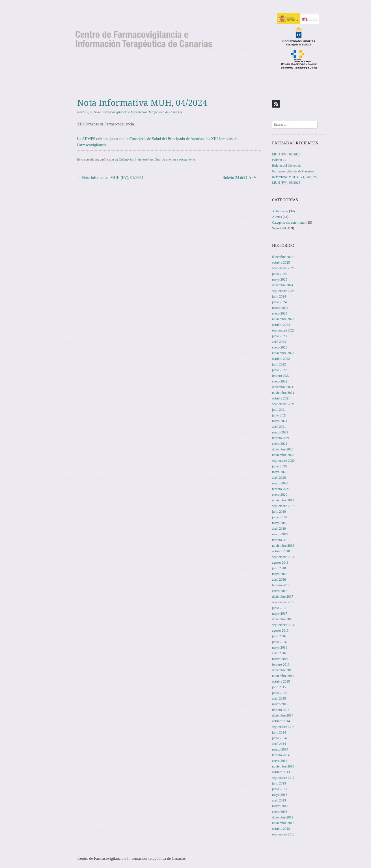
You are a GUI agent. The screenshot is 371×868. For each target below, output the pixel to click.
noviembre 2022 (283, 353)
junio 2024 (279, 302)
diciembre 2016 (283, 619)
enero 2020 (280, 495)
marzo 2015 (280, 704)
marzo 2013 (280, 806)
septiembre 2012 (283, 834)
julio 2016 (279, 636)
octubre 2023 (281, 325)
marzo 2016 (280, 659)
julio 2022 (279, 364)
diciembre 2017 (283, 597)
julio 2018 (279, 568)
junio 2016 (279, 642)
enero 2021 (280, 444)
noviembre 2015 (283, 676)
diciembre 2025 (283, 257)
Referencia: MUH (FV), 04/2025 (294, 177)
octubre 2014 (281, 721)
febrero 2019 (281, 540)
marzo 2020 (280, 483)
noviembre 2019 (283, 500)
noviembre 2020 (283, 455)
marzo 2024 (280, 308)
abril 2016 (279, 653)
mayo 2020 (280, 472)
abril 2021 (279, 427)
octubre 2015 (281, 681)
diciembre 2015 (283, 670)
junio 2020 (279, 466)
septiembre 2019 (283, 506)
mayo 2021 (280, 421)
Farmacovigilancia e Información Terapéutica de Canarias (142, 112)
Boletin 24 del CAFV (242, 178)
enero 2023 (280, 347)
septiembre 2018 (283, 557)
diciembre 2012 (283, 817)
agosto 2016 (280, 630)
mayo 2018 (280, 574)
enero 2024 (280, 313)
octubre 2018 (281, 551)
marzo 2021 (280, 432)
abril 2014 (279, 744)
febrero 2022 (281, 376)
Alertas (277, 217)
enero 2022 (280, 381)
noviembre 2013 (283, 766)
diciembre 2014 (283, 715)
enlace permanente (182, 159)
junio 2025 (279, 274)
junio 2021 (279, 415)
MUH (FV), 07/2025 (286, 154)
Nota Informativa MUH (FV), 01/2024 (110, 178)
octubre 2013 (281, 772)
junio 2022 (279, 370)
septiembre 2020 (283, 461)
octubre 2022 (281, 359)
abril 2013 (279, 800)
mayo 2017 (280, 613)
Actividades (280, 211)
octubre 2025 (281, 262)
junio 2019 (279, 517)
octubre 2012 (281, 829)
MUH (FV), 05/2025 (286, 183)
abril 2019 (279, 529)
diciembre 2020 (283, 449)
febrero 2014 (281, 755)
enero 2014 (280, 761)
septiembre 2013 (283, 778)
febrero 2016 (281, 664)
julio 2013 (279, 783)
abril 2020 (279, 478)
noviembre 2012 (283, 823)
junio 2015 (279, 693)
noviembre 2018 (283, 546)
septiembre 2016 (283, 625)
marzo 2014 (280, 749)
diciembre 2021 (283, 387)
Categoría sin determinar (136, 159)
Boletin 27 (279, 160)
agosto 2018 (280, 563)
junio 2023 (279, 336)
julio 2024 (279, 296)
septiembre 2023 (283, 330)
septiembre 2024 (283, 291)
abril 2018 (279, 580)
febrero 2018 (281, 585)
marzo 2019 (280, 534)
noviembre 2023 (283, 319)
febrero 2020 (281, 489)
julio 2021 (279, 410)
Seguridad (279, 228)
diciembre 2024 (283, 285)
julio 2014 (279, 732)
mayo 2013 (280, 795)
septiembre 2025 (283, 268)
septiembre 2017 (283, 602)
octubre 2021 (281, 398)
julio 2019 (279, 512)
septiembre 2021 (283, 404)
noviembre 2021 (283, 393)
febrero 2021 (281, 438)
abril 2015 (279, 698)
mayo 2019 (280, 523)
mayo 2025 (280, 279)
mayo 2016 (280, 647)
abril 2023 (279, 342)
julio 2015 (279, 687)
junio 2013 (279, 789)
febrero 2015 (281, 710)
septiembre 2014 (283, 727)
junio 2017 (279, 608)
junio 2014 (279, 738)
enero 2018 (280, 591)
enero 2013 (280, 812)
